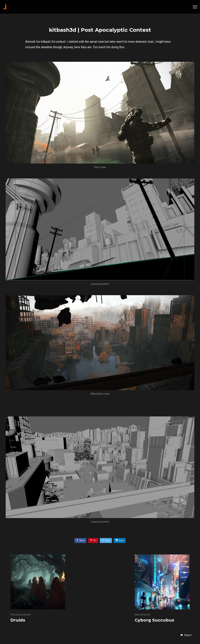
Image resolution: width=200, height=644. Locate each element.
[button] (186, 635)
